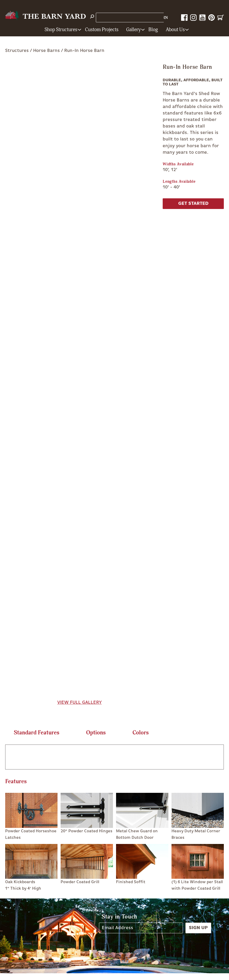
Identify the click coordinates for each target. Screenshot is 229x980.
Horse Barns (46, 51)
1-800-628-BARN (151, 18)
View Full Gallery (80, 702)
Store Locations (114, 17)
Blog (153, 30)
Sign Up (198, 928)
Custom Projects (102, 30)
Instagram (193, 18)
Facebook (184, 18)
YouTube (202, 18)
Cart (221, 18)
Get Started (193, 204)
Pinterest (212, 18)
